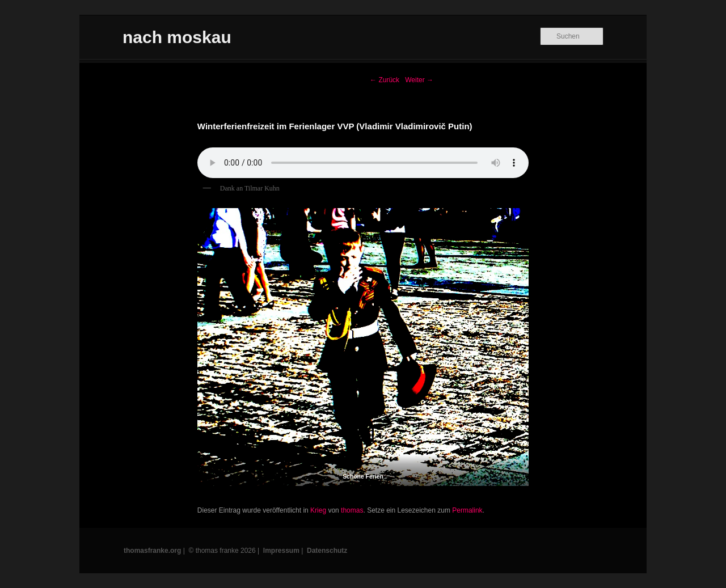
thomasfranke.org (152, 551)
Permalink (467, 510)
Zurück (385, 80)
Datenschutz (327, 551)
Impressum (281, 551)
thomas (352, 510)
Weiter (419, 80)
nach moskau (177, 37)
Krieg (318, 510)
